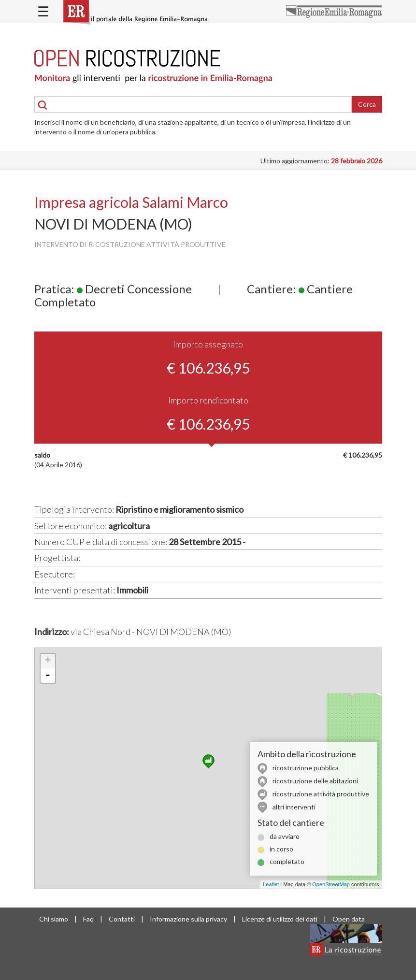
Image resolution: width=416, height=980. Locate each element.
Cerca (367, 104)
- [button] (48, 676)
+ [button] (48, 661)
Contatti (122, 919)
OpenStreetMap (331, 884)
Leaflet (271, 884)
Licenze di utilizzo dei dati (280, 919)
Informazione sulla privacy (188, 919)
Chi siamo (54, 919)
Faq (88, 919)
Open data (349, 919)
